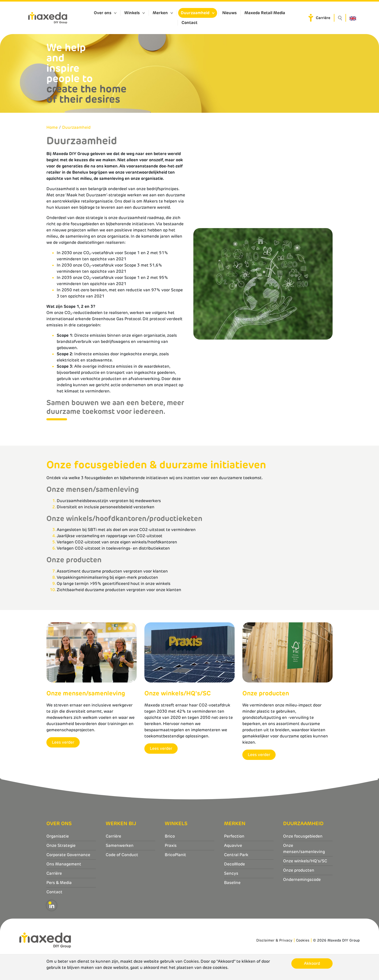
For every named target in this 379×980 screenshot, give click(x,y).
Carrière (323, 18)
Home (52, 127)
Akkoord (312, 963)
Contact (190, 23)
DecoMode (234, 864)
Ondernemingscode (302, 879)
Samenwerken (120, 845)
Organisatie (58, 836)
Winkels (132, 13)
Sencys (231, 873)
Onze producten (299, 870)
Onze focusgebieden (303, 836)
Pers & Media (59, 883)
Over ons (103, 13)
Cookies (303, 940)
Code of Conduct (122, 855)
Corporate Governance (68, 855)
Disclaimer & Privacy (274, 940)
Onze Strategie (61, 845)
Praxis (171, 845)
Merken (160, 13)
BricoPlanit (175, 855)
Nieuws (229, 13)
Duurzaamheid (195, 13)
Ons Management (64, 864)
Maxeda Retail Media (265, 13)
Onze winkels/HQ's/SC (305, 861)
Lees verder (63, 742)
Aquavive (233, 845)
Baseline (232, 883)
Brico (170, 836)
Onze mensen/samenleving (304, 849)
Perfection (234, 836)
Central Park (236, 855)
